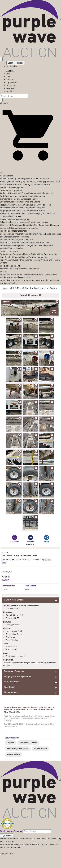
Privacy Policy (40, 839)
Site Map (10, 842)
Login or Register (16, 63)
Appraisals (11, 85)
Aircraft (3, 243)
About (9, 91)
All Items (4, 103)
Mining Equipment (30, 205)
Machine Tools (7, 269)
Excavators (9, 205)
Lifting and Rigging (20, 257)
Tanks (30, 260)
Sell (8, 77)
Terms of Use (26, 839)
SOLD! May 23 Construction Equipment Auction (34, 288)
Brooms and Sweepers (20, 199)
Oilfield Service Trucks (38, 280)
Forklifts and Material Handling (14, 231)
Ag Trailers (5, 274)
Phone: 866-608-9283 (35, 845)
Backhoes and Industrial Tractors (20, 196)
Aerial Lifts (5, 193)
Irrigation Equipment (42, 182)
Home (5, 288)
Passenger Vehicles (32, 245)
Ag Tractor (18, 179)
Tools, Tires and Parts (10, 266)
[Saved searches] (1, 59)
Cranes (13, 202)
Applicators (28, 179)
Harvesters (13, 182)
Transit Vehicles (16, 248)
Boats (9, 245)
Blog (2, 842)
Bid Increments (11, 692)
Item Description (12, 682)
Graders (18, 205)
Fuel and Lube (37, 254)
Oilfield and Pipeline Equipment (21, 208)
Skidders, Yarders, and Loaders (24, 228)
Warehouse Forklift (20, 237)
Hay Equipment (26, 182)
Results (10, 79)
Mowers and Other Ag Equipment (25, 184)
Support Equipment (9, 251)
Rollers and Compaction (21, 211)
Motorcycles (17, 245)
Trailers (3, 272)
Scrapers (12, 213)
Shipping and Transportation (17, 676)
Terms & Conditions (9, 839)
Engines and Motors (22, 254)
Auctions (11, 71)
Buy (8, 74)
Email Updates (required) (12, 831)
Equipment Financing (14, 671)
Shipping (10, 88)
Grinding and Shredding (23, 225)
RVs (7, 248)
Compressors (6, 254)
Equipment (11, 82)
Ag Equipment (7, 176)
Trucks (13, 283)
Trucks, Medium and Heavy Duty (15, 277)
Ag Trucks (5, 280)
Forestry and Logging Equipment (15, 219)
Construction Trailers (20, 274)
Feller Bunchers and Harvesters (14, 222)
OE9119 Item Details (14, 600)
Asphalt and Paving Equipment (24, 193)
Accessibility (54, 839)
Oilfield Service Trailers (40, 274)
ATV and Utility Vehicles (18, 243)
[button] (30, 165)
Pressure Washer (12, 260)
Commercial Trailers (28, 743)
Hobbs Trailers (40, 749)
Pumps (24, 260)
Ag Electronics (7, 179)
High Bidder (30, 586)
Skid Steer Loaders (24, 213)
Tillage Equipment (16, 187)
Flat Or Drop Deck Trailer (18, 749)
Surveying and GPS (42, 213)
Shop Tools (19, 269)
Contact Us (12, 66)
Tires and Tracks (32, 269)
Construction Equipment (11, 190)
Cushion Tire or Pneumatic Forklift (16, 234)
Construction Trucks (19, 280)
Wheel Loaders (14, 216)
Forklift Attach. (38, 234)
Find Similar (10, 687)
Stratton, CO (7, 572)
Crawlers (20, 202)
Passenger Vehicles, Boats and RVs (16, 240)
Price (8, 586)
